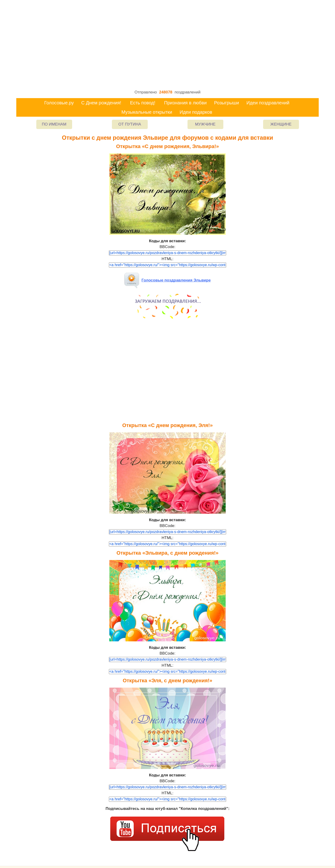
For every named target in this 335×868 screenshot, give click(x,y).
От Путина (130, 124)
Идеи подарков (196, 112)
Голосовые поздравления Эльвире (167, 280)
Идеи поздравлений (268, 103)
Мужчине (205, 124)
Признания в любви (186, 103)
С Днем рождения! (101, 103)
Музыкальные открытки (147, 112)
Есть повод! (143, 103)
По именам (54, 124)
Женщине (281, 124)
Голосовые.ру (59, 103)
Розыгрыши (226, 103)
